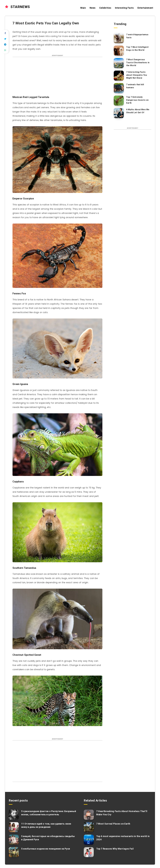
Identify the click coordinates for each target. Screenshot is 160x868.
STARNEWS (17, 7)
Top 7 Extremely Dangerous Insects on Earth (137, 100)
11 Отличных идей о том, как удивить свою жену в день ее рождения (46, 825)
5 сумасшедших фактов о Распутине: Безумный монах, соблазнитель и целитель (49, 813)
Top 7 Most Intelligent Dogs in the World (137, 48)
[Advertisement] (57, 77)
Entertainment (145, 8)
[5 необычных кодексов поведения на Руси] (14, 852)
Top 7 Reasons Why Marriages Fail (115, 849)
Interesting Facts (124, 8)
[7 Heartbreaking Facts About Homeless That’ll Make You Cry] (89, 815)
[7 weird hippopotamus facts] (119, 38)
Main (83, 8)
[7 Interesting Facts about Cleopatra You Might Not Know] (119, 76)
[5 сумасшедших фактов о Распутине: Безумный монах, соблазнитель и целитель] (14, 815)
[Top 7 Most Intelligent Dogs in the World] (119, 51)
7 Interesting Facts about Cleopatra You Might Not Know (137, 75)
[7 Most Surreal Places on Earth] (89, 827)
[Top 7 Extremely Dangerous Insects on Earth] (119, 101)
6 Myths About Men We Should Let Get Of (138, 111)
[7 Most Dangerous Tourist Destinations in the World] (119, 63)
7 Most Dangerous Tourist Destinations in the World (138, 62)
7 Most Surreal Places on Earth (113, 824)
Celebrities (105, 8)
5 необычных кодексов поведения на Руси (46, 849)
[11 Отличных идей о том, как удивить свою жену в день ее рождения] (14, 827)
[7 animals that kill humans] (119, 88)
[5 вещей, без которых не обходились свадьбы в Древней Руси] (14, 840)
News (93, 8)
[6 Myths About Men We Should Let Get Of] (119, 113)
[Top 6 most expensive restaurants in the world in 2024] (89, 840)
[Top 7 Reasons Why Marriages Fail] (89, 852)
